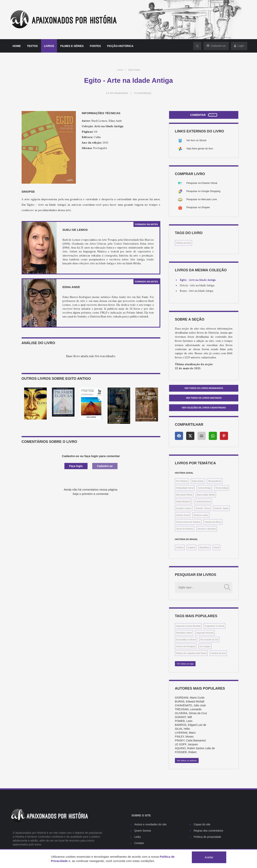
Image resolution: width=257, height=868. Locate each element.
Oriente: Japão (221, 508)
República (204, 547)
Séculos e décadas (207, 529)
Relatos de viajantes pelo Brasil (191, 653)
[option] (36, 404)
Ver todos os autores (187, 760)
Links (138, 837)
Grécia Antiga (204, 488)
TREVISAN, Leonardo (188, 709)
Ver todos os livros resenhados (204, 388)
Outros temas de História (188, 522)
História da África (213, 522)
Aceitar (209, 857)
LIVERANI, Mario (185, 733)
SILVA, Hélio (182, 729)
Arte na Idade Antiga (109, 126)
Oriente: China (203, 508)
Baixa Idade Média (206, 495)
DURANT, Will (183, 717)
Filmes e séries (72, 46)
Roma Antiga (222, 488)
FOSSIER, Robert (186, 752)
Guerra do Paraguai (186, 646)
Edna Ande (71, 287)
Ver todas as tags (185, 664)
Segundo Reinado (205, 633)
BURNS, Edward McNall (190, 701)
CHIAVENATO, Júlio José (190, 705)
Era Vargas (205, 646)
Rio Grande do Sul (209, 640)
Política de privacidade (207, 837)
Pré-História (182, 481)
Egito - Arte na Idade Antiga (198, 280)
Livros (49, 46)
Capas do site (202, 824)
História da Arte (183, 243)
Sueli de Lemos (75, 230)
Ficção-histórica (120, 46)
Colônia (180, 547)
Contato (139, 843)
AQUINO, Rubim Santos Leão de (195, 748)
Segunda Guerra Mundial (188, 626)
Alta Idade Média (184, 495)
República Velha (184, 633)
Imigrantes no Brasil (214, 626)
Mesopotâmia (214, 481)
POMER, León (184, 721)
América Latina (201, 515)
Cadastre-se (105, 466)
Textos (32, 46)
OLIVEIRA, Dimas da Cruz (191, 713)
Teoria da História (185, 529)
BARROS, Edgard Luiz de (191, 725)
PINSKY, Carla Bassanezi (190, 740)
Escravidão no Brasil (186, 640)
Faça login (76, 466)
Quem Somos (143, 831)
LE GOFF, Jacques (186, 744)
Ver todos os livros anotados (204, 398)
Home (17, 46)
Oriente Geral (183, 515)
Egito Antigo (134, 70)
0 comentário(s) (143, 93)
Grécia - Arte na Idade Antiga (197, 285)
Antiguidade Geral (185, 488)
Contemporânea (203, 501)
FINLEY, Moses (184, 737)
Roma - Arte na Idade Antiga (196, 291)
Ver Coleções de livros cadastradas (204, 408)
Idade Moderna (183, 501)
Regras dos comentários (209, 831)
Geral (216, 547)
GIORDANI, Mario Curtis (190, 698)
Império (192, 547)
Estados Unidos (184, 508)
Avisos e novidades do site (151, 824)
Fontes (95, 46)
